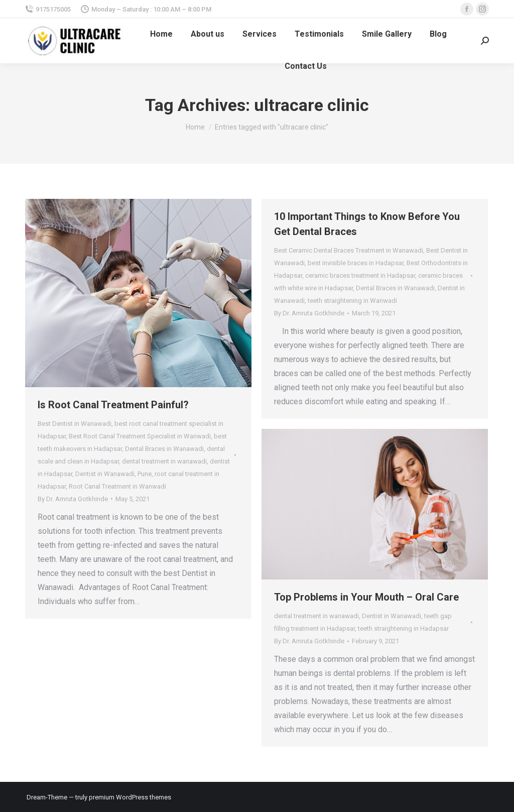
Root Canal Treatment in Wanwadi (117, 486)
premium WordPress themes (130, 797)
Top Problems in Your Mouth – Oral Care (366, 597)
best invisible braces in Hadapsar (356, 263)
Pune (145, 474)
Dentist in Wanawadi (105, 474)
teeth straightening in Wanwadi (352, 301)
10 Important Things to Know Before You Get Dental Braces (367, 224)
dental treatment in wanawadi (164, 461)
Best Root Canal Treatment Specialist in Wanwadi (140, 436)
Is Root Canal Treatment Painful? (113, 405)
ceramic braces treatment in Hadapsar (360, 275)
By (73, 499)
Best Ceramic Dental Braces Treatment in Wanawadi (349, 250)
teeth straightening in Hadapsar (403, 628)
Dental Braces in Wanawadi (164, 449)
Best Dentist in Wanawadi (75, 424)
